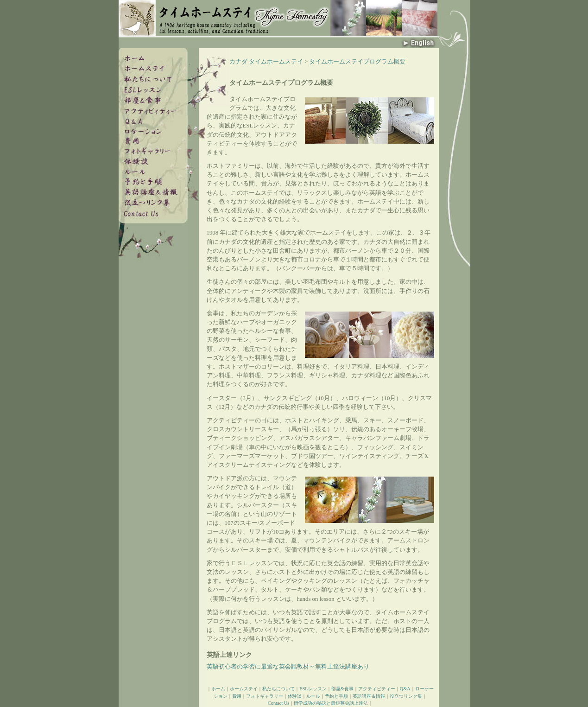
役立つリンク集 (406, 696)
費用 (237, 696)
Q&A (405, 689)
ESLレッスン (313, 689)
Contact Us (278, 703)
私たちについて (278, 689)
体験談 (295, 696)
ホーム (218, 689)
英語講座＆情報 (369, 696)
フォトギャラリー (265, 696)
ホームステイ (244, 689)
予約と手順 (336, 696)
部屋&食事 (342, 689)
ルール (313, 696)
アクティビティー (377, 689)
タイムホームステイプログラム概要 (357, 62)
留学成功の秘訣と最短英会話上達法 (331, 703)
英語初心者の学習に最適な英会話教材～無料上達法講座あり (288, 667)
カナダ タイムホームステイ (266, 62)
